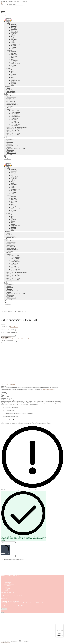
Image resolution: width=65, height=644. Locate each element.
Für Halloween (15, 123)
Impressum (7, 589)
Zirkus (13, 49)
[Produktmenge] (8, 336)
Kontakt (6, 590)
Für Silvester (14, 126)
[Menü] (62, 625)
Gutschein (7, 157)
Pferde (13, 41)
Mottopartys (7, 166)
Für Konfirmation (16, 117)
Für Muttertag (15, 118)
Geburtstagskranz (9, 86)
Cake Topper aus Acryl (14, 133)
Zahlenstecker (11, 100)
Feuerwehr (14, 33)
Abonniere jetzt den (13, 606)
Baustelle (13, 27)
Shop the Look (11, 91)
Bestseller (7, 17)
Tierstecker (10, 106)
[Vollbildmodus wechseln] (3, 611)
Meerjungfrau (14, 40)
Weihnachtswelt (12, 153)
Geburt (9, 141)
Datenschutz (7, 582)
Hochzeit (10, 144)
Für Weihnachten (15, 124)
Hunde (13, 38)
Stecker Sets (11, 95)
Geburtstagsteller (12, 92)
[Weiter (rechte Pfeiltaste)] (3, 612)
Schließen (4, 609)
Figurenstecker (11, 102)
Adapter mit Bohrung (48, 389)
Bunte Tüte (14, 29)
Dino (12, 30)
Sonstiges (10, 311)
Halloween (10, 151)
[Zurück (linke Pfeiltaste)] (1, 612)
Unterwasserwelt (15, 44)
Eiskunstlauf (14, 32)
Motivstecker (11, 98)
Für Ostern (14, 120)
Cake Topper (7, 108)
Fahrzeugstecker (12, 103)
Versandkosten (14, 327)
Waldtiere (13, 46)
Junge (9, 68)
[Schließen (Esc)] (6, 611)
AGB (5, 587)
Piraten (13, 43)
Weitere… (10, 136)
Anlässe (6, 138)
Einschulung (7, 18)
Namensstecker (12, 97)
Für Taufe (13, 121)
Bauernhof (14, 26)
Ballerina (13, 24)
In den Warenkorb (6, 337)
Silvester (10, 154)
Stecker (6, 94)
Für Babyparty (15, 111)
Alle (9, 23)
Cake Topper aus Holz (13, 135)
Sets (9, 88)
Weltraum (13, 47)
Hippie (13, 36)
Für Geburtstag (15, 114)
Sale (5, 156)
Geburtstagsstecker (13, 105)
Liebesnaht (4, 311)
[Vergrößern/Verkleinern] (1, 611)
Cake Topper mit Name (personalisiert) (18, 127)
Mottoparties (7, 21)
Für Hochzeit (14, 115)
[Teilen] (5, 611)
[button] (15, 339)
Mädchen (10, 50)
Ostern (9, 147)
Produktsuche (4, 4)
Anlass (9, 109)
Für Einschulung (15, 112)
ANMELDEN (5, 550)
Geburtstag (10, 142)
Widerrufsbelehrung (9, 584)
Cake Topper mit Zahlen (14, 132)
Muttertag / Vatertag (13, 145)
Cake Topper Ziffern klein (8, 385)
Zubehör (10, 89)
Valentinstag (11, 150)
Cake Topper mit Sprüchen (15, 129)
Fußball (13, 35)
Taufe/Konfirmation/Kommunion (16, 148)
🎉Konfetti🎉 (8, 20)
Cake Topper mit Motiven (14, 130)
